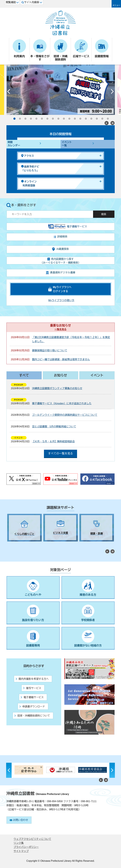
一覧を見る (61, 329)
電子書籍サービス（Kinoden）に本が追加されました (62, 403)
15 (90, 118)
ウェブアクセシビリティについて (32, 839)
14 (85, 118)
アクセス (28, 156)
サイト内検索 (32, 2)
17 (101, 118)
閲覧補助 (12, 2)
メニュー (116, 5)
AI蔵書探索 (60, 249)
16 (96, 118)
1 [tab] (9, 544)
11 (68, 118)
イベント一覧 (67, 144)
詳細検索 (60, 237)
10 (63, 118)
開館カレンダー (14, 144)
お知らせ (60, 375)
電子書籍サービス (32, 697)
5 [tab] (31, 544)
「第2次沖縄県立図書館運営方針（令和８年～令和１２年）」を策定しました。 (71, 339)
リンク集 (19, 843)
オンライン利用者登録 (29, 183)
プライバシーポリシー (26, 847)
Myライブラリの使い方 (61, 300)
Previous (9, 92)
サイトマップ (21, 851)
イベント (97, 375)
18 (107, 118)
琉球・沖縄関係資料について (32, 716)
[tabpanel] (24, 528)
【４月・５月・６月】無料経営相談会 (53, 441)
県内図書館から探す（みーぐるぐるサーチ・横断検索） (61, 261)
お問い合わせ (19, 820)
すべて (24, 375)
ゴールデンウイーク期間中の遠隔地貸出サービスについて (65, 415)
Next (112, 92)
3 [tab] (20, 544)
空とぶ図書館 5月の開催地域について (54, 427)
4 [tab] (25, 544)
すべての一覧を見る (60, 453)
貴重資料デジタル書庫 (61, 273)
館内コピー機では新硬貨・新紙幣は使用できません (61, 359)
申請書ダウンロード (32, 707)
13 (79, 118)
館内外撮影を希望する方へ (32, 679)
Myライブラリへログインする (62, 289)
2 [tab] (14, 544)
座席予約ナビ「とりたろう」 (30, 169)
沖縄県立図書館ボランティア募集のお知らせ (57, 388)
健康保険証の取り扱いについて (50, 350)
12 (74, 118)
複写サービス (32, 688)
